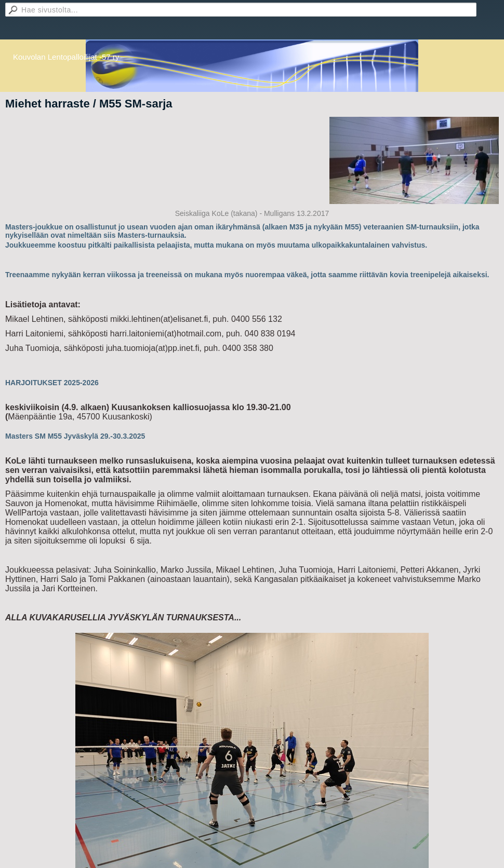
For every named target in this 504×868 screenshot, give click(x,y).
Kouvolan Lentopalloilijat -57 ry (66, 57)
